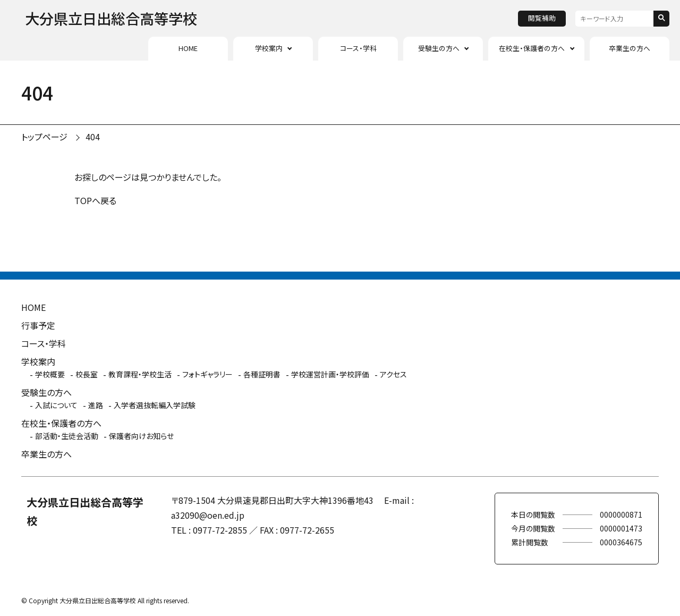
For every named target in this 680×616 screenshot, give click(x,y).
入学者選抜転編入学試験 (155, 405)
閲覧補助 (542, 18)
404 (93, 137)
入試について (56, 405)
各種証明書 (262, 374)
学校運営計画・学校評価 (330, 374)
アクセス (393, 374)
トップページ (44, 137)
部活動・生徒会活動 (67, 436)
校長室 (87, 374)
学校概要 (50, 374)
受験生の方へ (439, 48)
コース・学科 (358, 48)
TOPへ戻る (95, 200)
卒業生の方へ (630, 48)
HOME (188, 48)
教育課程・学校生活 (140, 374)
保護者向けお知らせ (141, 436)
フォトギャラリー (207, 374)
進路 (96, 405)
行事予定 (38, 325)
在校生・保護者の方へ (532, 48)
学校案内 (269, 48)
